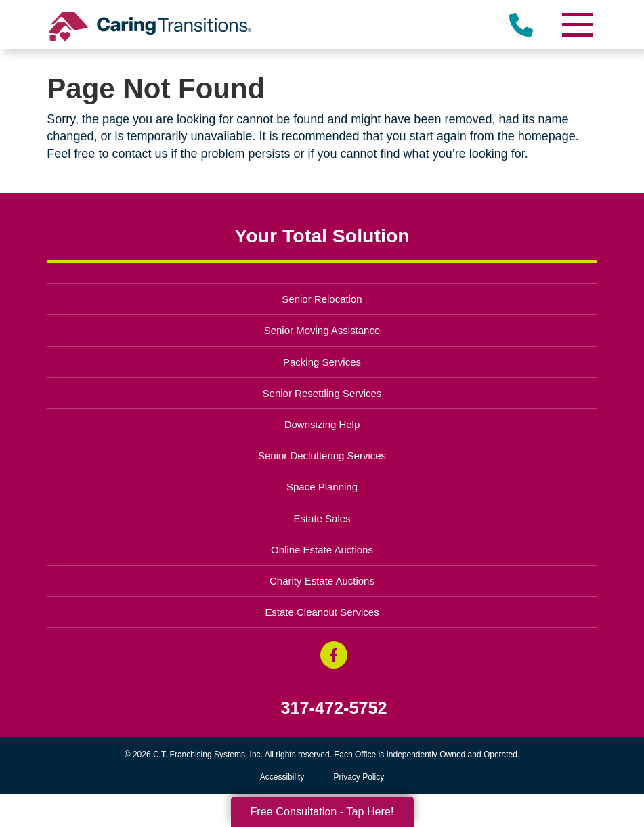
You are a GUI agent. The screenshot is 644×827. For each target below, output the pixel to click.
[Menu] (577, 25)
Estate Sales (322, 518)
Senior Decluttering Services (322, 455)
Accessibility (282, 777)
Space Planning (322, 487)
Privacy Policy (359, 777)
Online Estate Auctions (322, 550)
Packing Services (322, 362)
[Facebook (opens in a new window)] (334, 655)
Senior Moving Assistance (322, 330)
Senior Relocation (322, 299)
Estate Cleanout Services (322, 612)
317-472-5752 (334, 708)
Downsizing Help (322, 424)
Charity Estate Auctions (322, 581)
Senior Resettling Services (322, 393)
